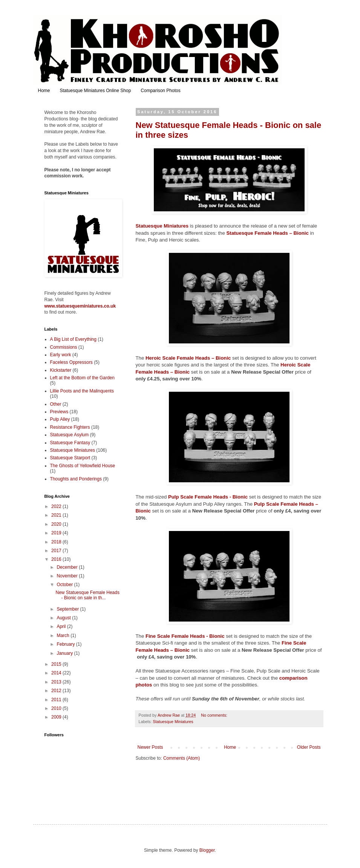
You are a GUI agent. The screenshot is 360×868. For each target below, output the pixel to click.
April (62, 626)
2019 (57, 533)
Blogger (207, 850)
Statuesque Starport (70, 458)
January (65, 653)
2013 (57, 682)
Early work (61, 355)
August (64, 618)
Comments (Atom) (182, 758)
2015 (57, 664)
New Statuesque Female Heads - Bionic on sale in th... (87, 595)
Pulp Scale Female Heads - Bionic (208, 497)
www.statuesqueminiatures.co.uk (80, 306)
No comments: (215, 715)
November (68, 576)
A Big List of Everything (73, 339)
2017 (57, 551)
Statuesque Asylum (70, 435)
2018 (57, 542)
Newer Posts (150, 747)
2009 (57, 717)
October (65, 585)
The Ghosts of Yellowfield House (83, 466)
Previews (59, 412)
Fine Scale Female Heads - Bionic (185, 636)
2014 (57, 673)
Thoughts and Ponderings (76, 479)
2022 (57, 506)
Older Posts (309, 747)
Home (44, 91)
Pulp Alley (60, 419)
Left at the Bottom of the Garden (82, 378)
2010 (57, 708)
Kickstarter (61, 370)
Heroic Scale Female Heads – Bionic (188, 358)
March (64, 636)
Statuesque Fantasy (70, 443)
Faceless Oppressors (71, 362)
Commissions (64, 347)
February (66, 644)
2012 (57, 691)
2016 (57, 559)
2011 (57, 700)
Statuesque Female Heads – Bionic (267, 233)
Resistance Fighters (70, 427)
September (68, 609)
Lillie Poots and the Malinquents (82, 391)
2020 (57, 524)
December (68, 567)
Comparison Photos (160, 91)
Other (56, 404)
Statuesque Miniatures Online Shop (96, 91)
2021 (57, 515)
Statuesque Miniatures (162, 226)
